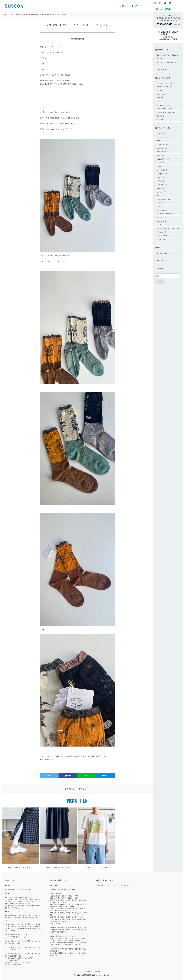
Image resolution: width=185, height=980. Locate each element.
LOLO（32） (161, 181)
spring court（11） (163, 192)
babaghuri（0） (162, 232)
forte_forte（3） (162, 221)
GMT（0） (160, 195)
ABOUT (123, 6)
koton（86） (161, 188)
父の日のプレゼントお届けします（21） (167, 64)
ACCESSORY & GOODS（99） (166, 112)
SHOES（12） (161, 101)
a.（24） (160, 225)
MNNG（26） (161, 141)
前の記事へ (70, 789)
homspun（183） (162, 174)
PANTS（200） (161, 94)
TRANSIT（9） (161, 206)
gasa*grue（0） (162, 166)
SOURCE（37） (162, 217)
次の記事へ (84, 789)
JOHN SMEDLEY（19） (164, 199)
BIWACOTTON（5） (163, 152)
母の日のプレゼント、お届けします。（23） (167, 57)
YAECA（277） (161, 177)
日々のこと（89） (162, 253)
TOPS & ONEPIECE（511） (165, 83)
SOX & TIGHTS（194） (164, 105)
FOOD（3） (160, 120)
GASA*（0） (161, 163)
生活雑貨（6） (161, 116)
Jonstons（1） (161, 203)
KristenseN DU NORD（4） (165, 214)
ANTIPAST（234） (162, 184)
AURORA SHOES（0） (164, 236)
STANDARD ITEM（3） (164, 69)
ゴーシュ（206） (162, 170)
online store (157, 3)
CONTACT (134, 6)
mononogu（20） (163, 144)
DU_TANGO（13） (163, 137)
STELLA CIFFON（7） (163, 159)
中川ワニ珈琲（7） (163, 239)
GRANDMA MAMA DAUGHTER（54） (168, 228)
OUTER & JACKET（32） (165, 87)
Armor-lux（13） (162, 148)
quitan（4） (161, 155)
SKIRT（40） (161, 98)
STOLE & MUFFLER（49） (165, 109)
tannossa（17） (162, 133)
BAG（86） (160, 90)
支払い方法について (114, 886)
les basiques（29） (163, 210)
